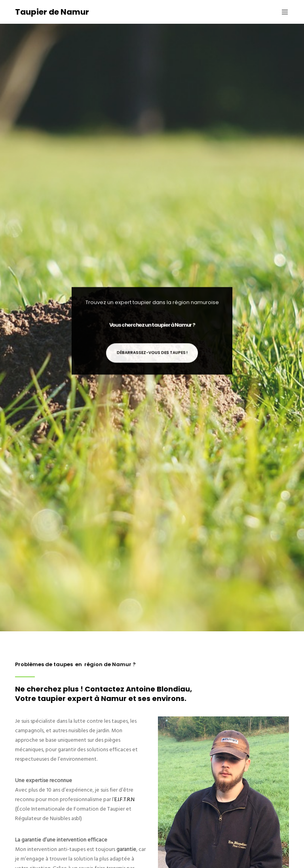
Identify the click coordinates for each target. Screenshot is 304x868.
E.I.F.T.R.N (124, 799)
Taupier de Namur (52, 12)
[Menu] (282, 12)
